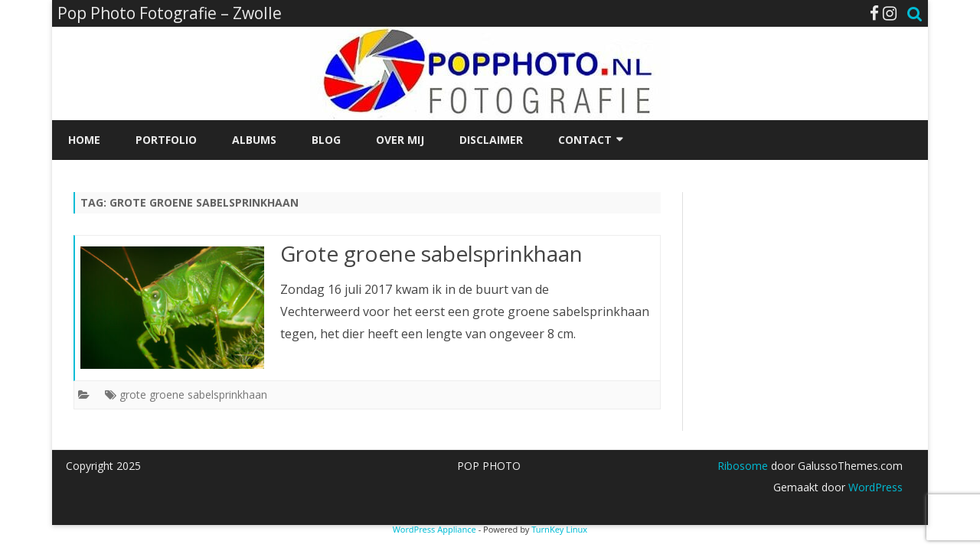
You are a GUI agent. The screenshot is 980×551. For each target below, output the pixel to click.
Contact (585, 140)
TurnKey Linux (559, 529)
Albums (254, 140)
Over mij (400, 140)
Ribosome (743, 466)
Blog (326, 140)
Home (84, 140)
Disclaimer (491, 140)
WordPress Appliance (434, 529)
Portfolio (166, 140)
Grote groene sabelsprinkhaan (431, 253)
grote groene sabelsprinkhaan (193, 395)
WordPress (874, 487)
